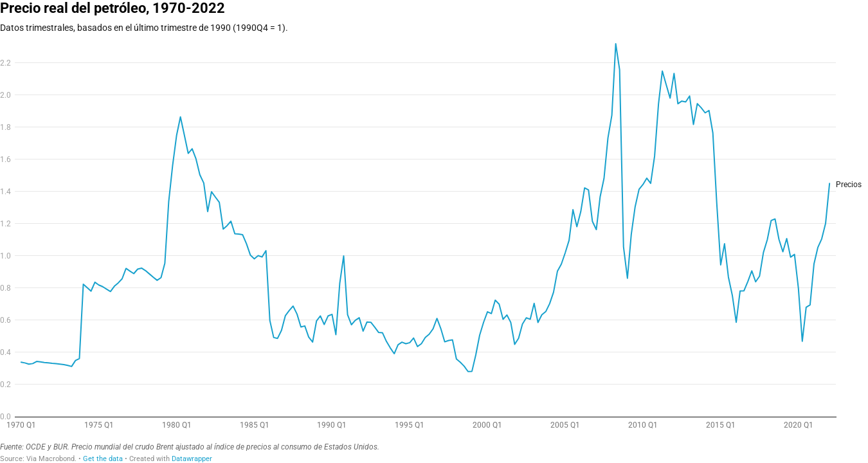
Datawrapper (192, 459)
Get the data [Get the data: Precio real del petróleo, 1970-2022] (103, 459)
